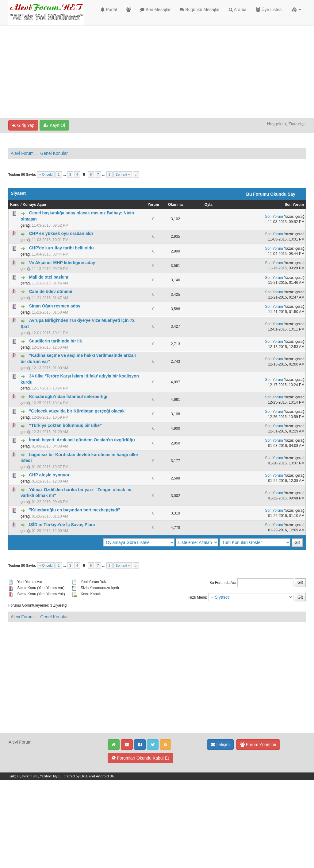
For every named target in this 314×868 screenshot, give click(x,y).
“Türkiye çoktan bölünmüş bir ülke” (65, 425)
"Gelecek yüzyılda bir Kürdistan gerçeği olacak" (78, 411)
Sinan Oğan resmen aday (55, 306)
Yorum (153, 205)
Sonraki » (123, 174)
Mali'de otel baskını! (49, 277)
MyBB (34, 776)
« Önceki (46, 174)
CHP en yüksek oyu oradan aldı (61, 233)
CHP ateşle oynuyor (49, 475)
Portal (109, 10)
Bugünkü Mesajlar (200, 10)
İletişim (220, 745)
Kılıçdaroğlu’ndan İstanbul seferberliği (68, 397)
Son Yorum (294, 205)
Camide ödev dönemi (51, 291)
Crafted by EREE (76, 776)
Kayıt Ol (54, 125)
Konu (15, 205)
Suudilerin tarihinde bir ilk (56, 341)
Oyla (209, 205)
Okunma (175, 205)
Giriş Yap (23, 125)
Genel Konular (54, 153)
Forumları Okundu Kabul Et (140, 758)
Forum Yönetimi (258, 745)
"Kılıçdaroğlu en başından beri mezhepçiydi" (75, 510)
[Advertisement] (157, 72)
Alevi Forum (22, 153)
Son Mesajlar (155, 10)
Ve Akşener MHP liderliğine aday (62, 263)
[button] (296, 10)
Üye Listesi (269, 10)
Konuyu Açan (34, 205)
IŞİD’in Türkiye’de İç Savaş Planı (62, 525)
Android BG (105, 776)
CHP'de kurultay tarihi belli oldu (61, 248)
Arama (237, 10)
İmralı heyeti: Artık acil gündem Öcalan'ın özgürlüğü (82, 440)
